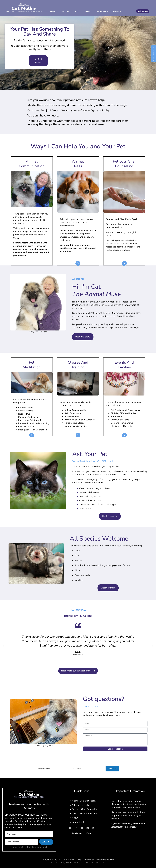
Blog (77, 11)
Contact (117, 11)
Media (87, 11)
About (53, 11)
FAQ (89, 833)
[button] (4, 646)
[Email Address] (53, 768)
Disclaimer (77, 833)
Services (65, 11)
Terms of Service (96, 863)
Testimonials (102, 11)
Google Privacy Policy (83, 863)
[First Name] (88, 768)
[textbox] (78, 257)
